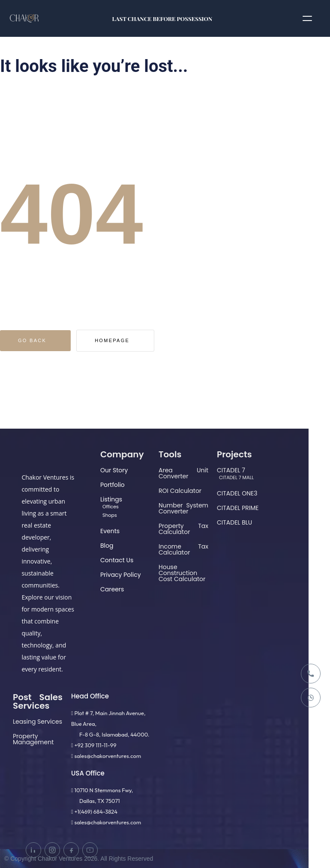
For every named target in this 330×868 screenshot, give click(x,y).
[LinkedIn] (33, 850)
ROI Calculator (180, 491)
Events (110, 531)
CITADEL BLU (234, 522)
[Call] (311, 674)
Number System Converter (183, 508)
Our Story (114, 470)
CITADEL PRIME (238, 508)
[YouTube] (90, 850)
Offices (111, 507)
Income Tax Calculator (183, 549)
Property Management (33, 739)
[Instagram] (52, 850)
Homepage (130, 340)
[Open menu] (307, 18)
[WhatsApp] (311, 698)
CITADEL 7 (231, 470)
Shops (110, 515)
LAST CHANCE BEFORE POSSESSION (162, 18)
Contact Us (117, 560)
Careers (112, 589)
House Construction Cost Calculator (182, 573)
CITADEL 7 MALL (236, 477)
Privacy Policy (121, 575)
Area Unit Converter (183, 473)
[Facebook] (71, 850)
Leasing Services (37, 722)
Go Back (38, 340)
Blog (107, 546)
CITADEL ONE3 (237, 493)
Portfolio (112, 485)
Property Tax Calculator (183, 529)
